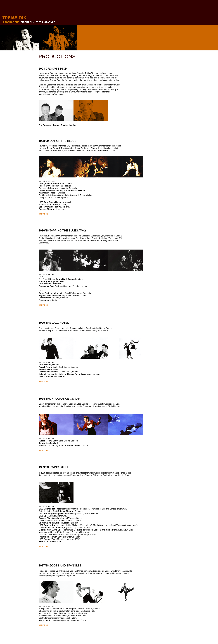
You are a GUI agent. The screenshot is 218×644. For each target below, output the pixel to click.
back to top (44, 214)
